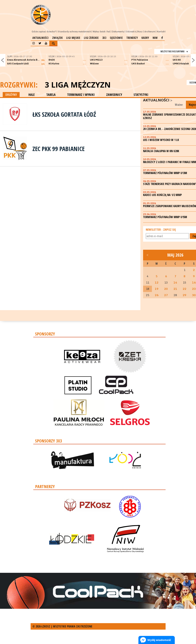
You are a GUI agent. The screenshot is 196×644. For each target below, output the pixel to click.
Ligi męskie (73, 38)
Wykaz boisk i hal (101, 32)
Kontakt (161, 32)
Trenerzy (132, 38)
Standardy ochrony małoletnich (74, 32)
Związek (57, 38)
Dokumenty (118, 32)
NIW (155, 38)
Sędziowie (116, 38)
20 (166, 289)
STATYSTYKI (141, 95)
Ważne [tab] (179, 105)
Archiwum (150, 32)
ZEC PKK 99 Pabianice (58, 149)
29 (184, 295)
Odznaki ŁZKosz (134, 32)
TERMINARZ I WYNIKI (81, 95)
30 (194, 295)
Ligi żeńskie (91, 38)
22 (184, 289)
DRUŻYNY (11, 95)
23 (194, 289)
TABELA (51, 95)
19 (157, 289)
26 (157, 295)
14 (175, 282)
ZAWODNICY (114, 95)
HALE (32, 95)
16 (194, 282)
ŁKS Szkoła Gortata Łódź (64, 114)
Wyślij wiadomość (159, 640)
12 (157, 282)
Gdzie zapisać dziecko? (44, 32)
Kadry (145, 38)
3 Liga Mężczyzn (78, 85)
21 (175, 289)
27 (166, 295)
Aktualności (40, 38)
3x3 (104, 38)
